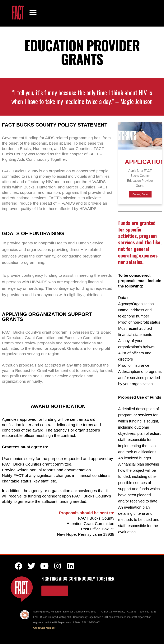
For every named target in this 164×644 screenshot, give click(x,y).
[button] (33, 12)
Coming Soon (140, 194)
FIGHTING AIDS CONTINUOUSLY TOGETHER (78, 579)
